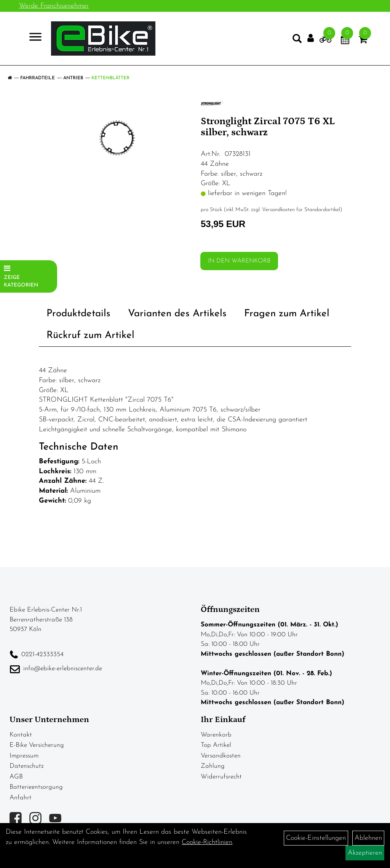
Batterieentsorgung (36, 787)
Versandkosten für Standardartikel (301, 210)
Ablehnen (368, 838)
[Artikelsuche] (297, 40)
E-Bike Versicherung (37, 745)
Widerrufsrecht (221, 777)
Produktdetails (78, 314)
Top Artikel (216, 745)
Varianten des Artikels (177, 314)
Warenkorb (216, 735)
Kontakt (21, 735)
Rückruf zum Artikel (90, 336)
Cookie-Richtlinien (207, 842)
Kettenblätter (110, 78)
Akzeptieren (365, 853)
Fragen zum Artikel (287, 314)
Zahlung (213, 766)
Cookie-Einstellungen (316, 838)
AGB (16, 777)
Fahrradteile (38, 78)
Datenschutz (27, 766)
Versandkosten (221, 756)
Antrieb (73, 78)
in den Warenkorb (239, 261)
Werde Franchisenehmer (54, 6)
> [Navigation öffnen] (32, 38)
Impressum (24, 756)
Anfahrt (21, 798)
